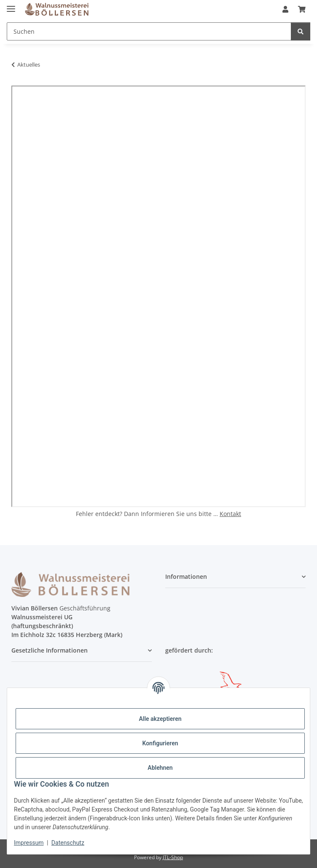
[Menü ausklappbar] (11, 5)
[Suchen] (149, 31)
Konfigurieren (160, 743)
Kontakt (230, 514)
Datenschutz (68, 843)
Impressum (29, 843)
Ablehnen (160, 768)
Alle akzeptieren (160, 719)
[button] (285, 9)
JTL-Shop (173, 857)
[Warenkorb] (302, 9)
